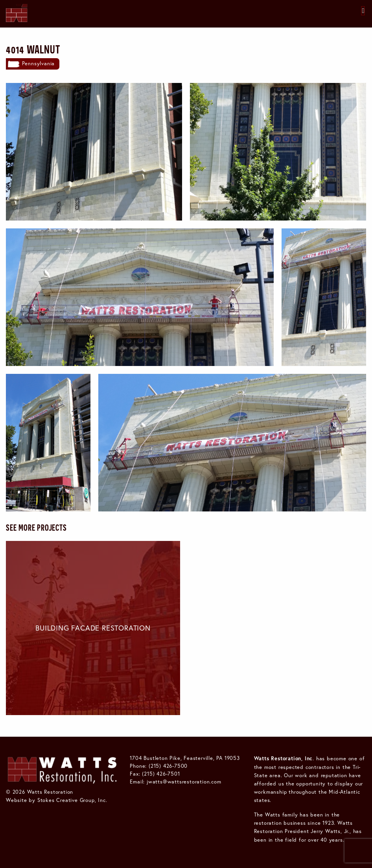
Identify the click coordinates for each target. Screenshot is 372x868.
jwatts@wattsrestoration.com (184, 782)
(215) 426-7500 (168, 766)
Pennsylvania (39, 63)
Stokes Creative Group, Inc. (72, 800)
